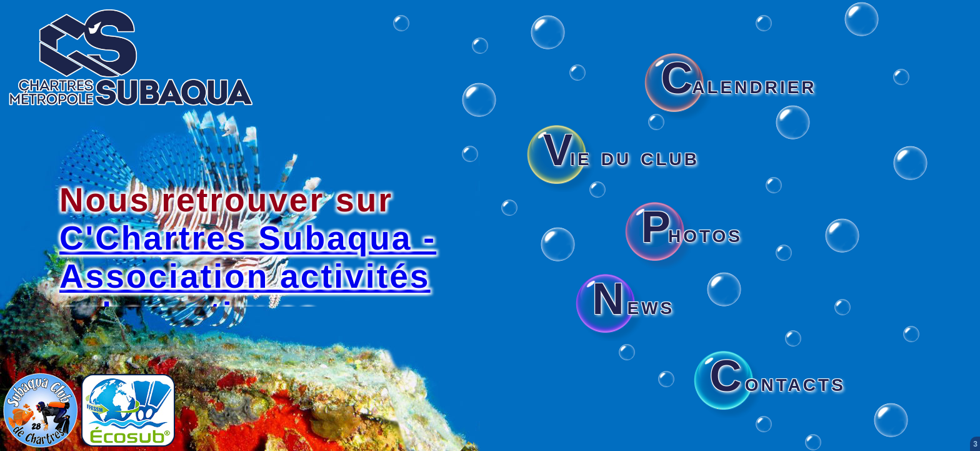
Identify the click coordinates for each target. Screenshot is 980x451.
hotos (692, 233)
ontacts (778, 382)
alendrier (738, 84)
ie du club (621, 156)
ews (633, 305)
